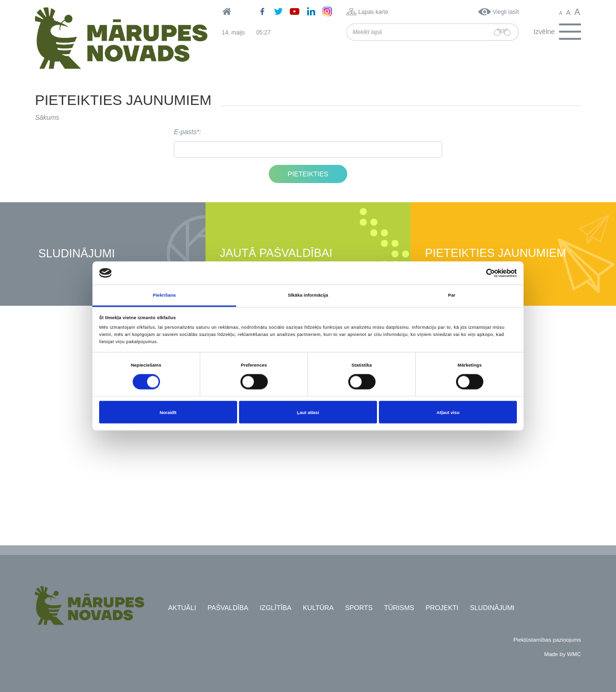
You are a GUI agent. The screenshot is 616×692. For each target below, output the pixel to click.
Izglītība (275, 608)
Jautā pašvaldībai (276, 253)
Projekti (442, 608)
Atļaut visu (448, 412)
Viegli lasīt (506, 12)
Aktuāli (182, 608)
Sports (359, 608)
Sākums (47, 117)
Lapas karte (373, 12)
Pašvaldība (228, 608)
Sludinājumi (77, 254)
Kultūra (318, 608)
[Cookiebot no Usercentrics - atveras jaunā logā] (475, 273)
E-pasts (185, 132)
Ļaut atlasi (308, 412)
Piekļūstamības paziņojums (547, 640)
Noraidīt (168, 412)
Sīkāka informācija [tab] (308, 295)
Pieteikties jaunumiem (496, 253)
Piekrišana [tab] (164, 295)
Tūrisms (399, 608)
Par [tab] (451, 295)
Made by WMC (563, 654)
